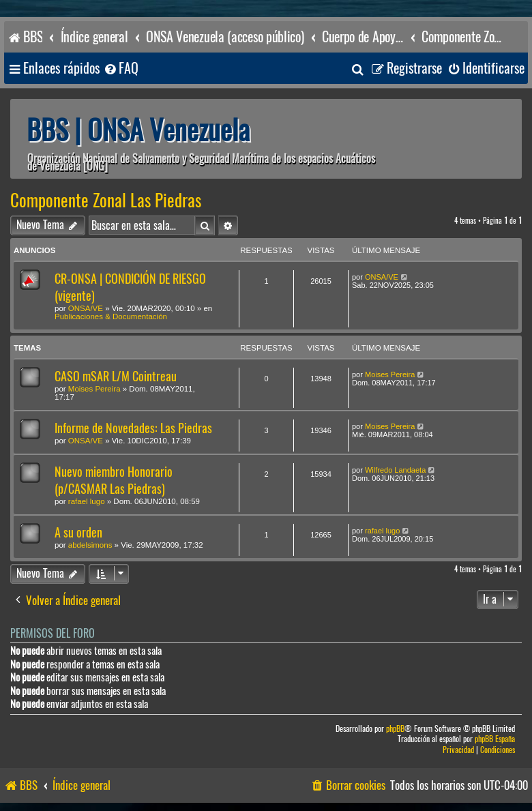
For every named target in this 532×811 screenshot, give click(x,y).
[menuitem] (121, 69)
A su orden (78, 532)
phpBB (395, 729)
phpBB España (495, 739)
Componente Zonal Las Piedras (106, 201)
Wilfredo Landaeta (395, 470)
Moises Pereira (94, 389)
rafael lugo (87, 501)
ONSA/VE (86, 308)
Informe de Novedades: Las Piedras (133, 428)
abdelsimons (90, 545)
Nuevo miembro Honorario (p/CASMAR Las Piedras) (114, 480)
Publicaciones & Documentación (111, 316)
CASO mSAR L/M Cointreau (116, 376)
